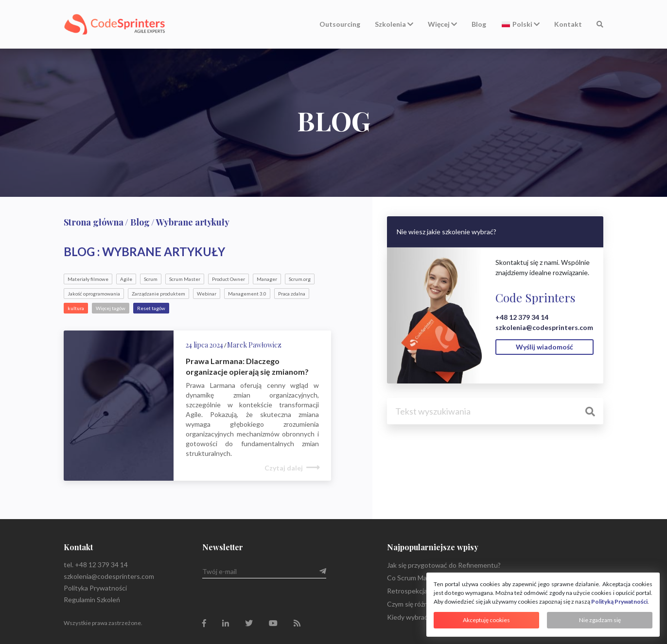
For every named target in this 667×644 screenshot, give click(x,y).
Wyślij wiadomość (544, 347)
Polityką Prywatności (619, 601)
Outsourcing (340, 24)
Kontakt (568, 24)
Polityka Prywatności (95, 588)
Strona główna (94, 222)
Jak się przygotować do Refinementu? (444, 565)
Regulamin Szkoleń (92, 600)
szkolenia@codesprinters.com (544, 327)
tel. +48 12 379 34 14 (96, 565)
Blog (479, 24)
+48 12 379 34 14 (522, 317)
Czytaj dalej (284, 468)
